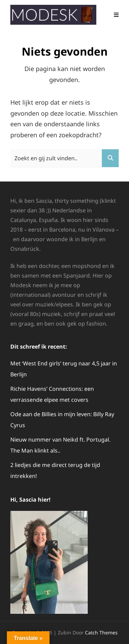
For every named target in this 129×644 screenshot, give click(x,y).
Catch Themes (101, 633)
